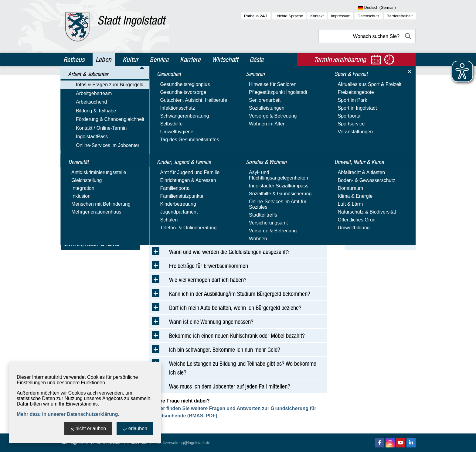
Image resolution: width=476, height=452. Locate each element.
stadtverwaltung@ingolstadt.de (183, 443)
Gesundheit (78, 178)
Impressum (341, 16)
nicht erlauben (88, 429)
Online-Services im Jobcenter (95, 154)
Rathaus (74, 60)
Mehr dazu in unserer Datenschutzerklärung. (68, 414)
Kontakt (317, 16)
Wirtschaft (225, 60)
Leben (104, 60)
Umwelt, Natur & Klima (91, 243)
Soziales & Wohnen (87, 217)
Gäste (257, 60)
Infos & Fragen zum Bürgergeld (97, 92)
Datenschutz (369, 16)
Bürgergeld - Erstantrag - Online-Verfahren (378, 166)
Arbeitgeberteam (82, 101)
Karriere (190, 60)
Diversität (75, 165)
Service (159, 60)
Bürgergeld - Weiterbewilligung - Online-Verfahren (377, 184)
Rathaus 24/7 (256, 16)
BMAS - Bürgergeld (376, 120)
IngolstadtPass (80, 145)
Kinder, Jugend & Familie (94, 191)
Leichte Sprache (289, 16)
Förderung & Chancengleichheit (98, 127)
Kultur (131, 60)
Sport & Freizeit (83, 230)
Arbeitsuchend (79, 110)
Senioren (75, 204)
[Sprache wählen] (387, 8)
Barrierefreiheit (400, 16)
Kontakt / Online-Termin (89, 136)
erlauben (135, 429)
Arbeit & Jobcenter (87, 81)
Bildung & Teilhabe (84, 119)
